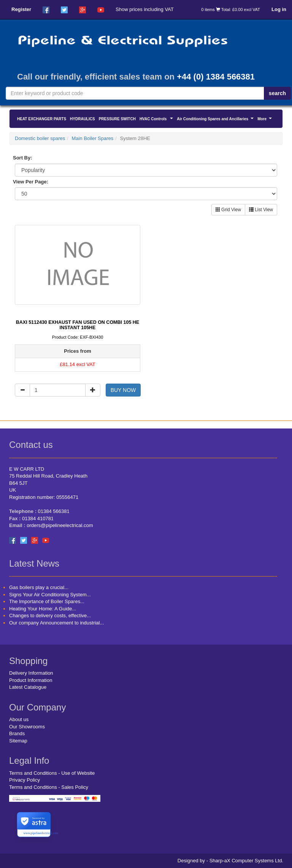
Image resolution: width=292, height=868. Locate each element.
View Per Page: (31, 182)
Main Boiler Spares (92, 138)
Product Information (31, 680)
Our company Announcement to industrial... (56, 623)
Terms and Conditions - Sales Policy (49, 787)
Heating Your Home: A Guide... (43, 609)
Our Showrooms (27, 727)
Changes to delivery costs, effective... (50, 616)
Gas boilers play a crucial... (39, 587)
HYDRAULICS (83, 119)
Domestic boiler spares (40, 138)
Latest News (34, 563)
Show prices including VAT (145, 9)
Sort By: (23, 158)
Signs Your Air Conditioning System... (50, 595)
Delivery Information (31, 673)
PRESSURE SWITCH (117, 119)
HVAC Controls (157, 120)
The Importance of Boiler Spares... (47, 601)
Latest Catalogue (28, 687)
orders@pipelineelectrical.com (60, 525)
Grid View (228, 210)
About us (19, 719)
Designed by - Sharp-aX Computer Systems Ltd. (230, 861)
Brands (17, 733)
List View (261, 210)
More (265, 120)
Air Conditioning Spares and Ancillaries (216, 120)
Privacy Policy (25, 780)
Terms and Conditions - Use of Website (52, 773)
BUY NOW (123, 390)
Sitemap (18, 741)
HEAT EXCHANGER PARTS (42, 119)
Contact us (31, 445)
